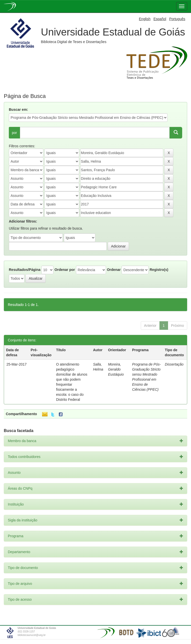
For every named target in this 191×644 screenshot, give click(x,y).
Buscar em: (18, 110)
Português (177, 19)
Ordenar (114, 270)
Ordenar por (65, 270)
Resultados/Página (25, 270)
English (145, 19)
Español (160, 19)
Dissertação (174, 364)
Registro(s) (159, 270)
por (14, 133)
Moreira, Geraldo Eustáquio (116, 369)
